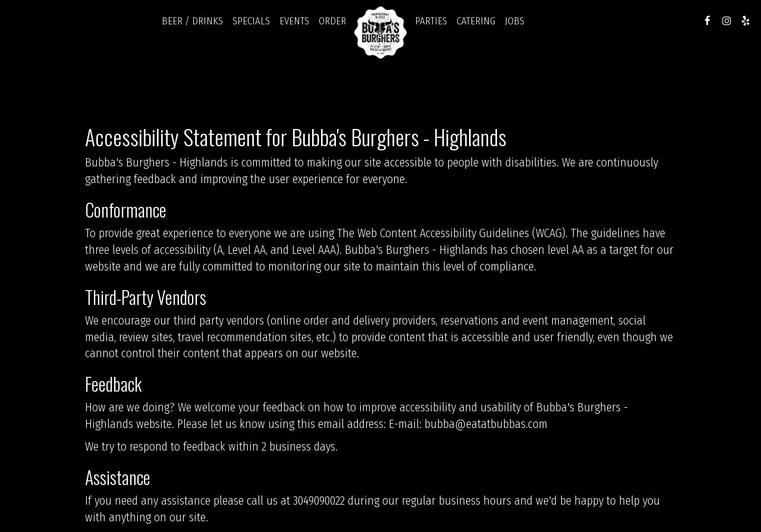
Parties (431, 21)
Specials (251, 21)
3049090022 (319, 501)
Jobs (515, 21)
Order (332, 21)
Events (294, 21)
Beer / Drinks (192, 21)
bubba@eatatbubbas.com (486, 424)
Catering (476, 21)
